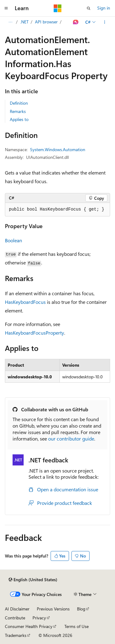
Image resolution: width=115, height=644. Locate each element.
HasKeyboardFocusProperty (34, 333)
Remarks (18, 111)
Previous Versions (53, 609)
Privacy (39, 618)
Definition (19, 103)
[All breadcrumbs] (10, 22)
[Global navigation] (6, 8)
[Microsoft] (58, 8)
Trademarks (16, 635)
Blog (81, 609)
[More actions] (105, 22)
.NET (24, 22)
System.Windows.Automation (58, 149)
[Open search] (89, 8)
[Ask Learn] (76, 22)
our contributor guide (71, 439)
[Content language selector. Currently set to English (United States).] (33, 580)
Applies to (19, 119)
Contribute (15, 618)
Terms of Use (77, 626)
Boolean (13, 240)
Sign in (104, 8)
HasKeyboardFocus (25, 302)
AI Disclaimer (17, 609)
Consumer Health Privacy (29, 626)
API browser (46, 22)
